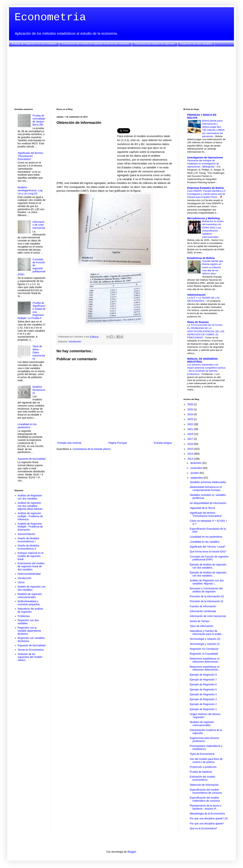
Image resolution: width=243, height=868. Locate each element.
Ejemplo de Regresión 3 (203, 699)
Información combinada (203, 611)
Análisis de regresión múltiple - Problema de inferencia (30, 516)
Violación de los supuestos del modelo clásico (30, 657)
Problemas (24, 616)
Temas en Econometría (31, 650)
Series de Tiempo (200, 621)
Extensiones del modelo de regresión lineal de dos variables (95, 44)
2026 (191, 404)
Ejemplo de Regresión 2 (203, 704)
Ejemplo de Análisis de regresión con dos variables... (208, 566)
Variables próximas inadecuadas (208, 482)
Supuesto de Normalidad (32, 459)
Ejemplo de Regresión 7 (203, 680)
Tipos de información (201, 626)
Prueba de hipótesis (201, 772)
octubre (195, 473)
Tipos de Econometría (202, 754)
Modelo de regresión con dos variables (32, 588)
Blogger (132, 852)
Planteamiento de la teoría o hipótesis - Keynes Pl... (206, 807)
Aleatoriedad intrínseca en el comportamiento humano (206, 489)
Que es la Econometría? (203, 828)
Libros (21, 582)
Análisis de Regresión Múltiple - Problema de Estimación (30, 527)
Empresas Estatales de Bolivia (205, 188)
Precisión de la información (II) (207, 596)
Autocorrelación (26, 534)
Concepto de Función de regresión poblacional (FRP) (209, 558)
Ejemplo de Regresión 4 (203, 694)
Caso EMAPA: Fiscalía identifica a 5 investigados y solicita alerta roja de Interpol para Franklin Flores (206, 194)
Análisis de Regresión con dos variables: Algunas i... (207, 582)
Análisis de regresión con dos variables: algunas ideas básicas (30, 506)
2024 (191, 414)
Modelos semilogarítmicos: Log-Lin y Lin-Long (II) (30, 190)
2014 (191, 454)
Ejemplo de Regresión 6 (203, 684)
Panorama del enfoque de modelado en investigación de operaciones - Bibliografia (203, 164)
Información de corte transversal (39, 225)
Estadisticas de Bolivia (201, 258)
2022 (191, 424)
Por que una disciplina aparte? (207, 824)
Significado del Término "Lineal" (208, 547)
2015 (191, 449)
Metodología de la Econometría (207, 814)
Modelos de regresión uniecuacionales (30, 596)
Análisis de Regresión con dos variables (34, 44)
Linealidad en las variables (205, 542)
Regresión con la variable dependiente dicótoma (29, 631)
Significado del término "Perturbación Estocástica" (31, 156)
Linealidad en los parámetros (27, 426)
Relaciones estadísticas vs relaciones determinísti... (205, 660)
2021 (191, 429)
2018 (191, 434)
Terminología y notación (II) (205, 639)
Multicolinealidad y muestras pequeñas (29, 603)
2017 (191, 439)
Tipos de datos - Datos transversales (39, 352)
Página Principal (118, 443)
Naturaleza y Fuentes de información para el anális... (207, 632)
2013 (191, 459)
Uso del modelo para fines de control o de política (206, 760)
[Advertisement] (121, 77)
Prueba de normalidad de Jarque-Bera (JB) (39, 120)
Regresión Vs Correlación (204, 649)
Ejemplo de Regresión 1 (203, 709)
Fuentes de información (203, 606)
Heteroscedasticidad (29, 574)
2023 (191, 419)
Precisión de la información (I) (206, 601)
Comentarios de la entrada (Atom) (92, 449)
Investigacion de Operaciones (205, 158)
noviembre (197, 468)
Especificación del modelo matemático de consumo (205, 799)
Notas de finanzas (198, 322)
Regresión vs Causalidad (204, 654)
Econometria (50, 17)
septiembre (197, 478)
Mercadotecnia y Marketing (203, 218)
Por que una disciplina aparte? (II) (209, 818)
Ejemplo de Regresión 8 (203, 675)
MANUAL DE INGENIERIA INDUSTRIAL (202, 360)
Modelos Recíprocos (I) (39, 390)
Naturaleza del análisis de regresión (155, 44)
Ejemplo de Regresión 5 (203, 690)
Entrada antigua (163, 443)
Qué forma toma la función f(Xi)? (208, 552)
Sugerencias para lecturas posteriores (204, 740)
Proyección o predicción (203, 767)
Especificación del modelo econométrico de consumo (206, 791)
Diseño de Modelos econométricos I (29, 540)
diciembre (196, 463)
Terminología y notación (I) (205, 644)
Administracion (196, 295)
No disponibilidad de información (208, 503)
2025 (191, 409)
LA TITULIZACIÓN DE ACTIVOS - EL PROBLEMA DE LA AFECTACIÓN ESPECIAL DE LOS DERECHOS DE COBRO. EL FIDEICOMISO (206, 331)
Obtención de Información (204, 785)
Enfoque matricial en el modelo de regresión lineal (31, 556)
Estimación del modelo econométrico (202, 778)
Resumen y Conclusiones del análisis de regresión (206, 590)
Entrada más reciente (69, 443)
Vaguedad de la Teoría (202, 508)
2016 (191, 444)
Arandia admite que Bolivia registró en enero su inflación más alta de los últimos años (213, 267)
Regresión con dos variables (196, 44)
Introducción (75, 342)
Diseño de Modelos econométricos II (29, 547)
